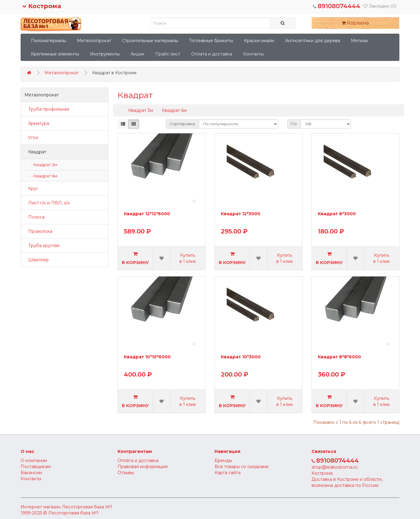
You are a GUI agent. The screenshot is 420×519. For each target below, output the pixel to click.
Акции (137, 54)
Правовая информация (143, 467)
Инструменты (105, 54)
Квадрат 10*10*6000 (147, 357)
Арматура (37, 123)
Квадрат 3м (141, 110)
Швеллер (37, 260)
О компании (34, 460)
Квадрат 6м (174, 110)
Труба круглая (42, 246)
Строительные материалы (150, 41)
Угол (31, 138)
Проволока (38, 231)
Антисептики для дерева (313, 41)
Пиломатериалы (48, 41)
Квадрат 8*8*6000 (339, 357)
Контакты (253, 54)
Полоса (35, 217)
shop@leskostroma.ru (335, 467)
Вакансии (31, 473)
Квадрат (35, 152)
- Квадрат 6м (43, 176)
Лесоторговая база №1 (87, 507)
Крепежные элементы (55, 54)
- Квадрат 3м (43, 165)
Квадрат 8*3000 (337, 214)
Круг (31, 189)
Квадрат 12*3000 (241, 214)
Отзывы (126, 473)
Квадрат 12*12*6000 (147, 214)
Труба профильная (47, 109)
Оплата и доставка (212, 54)
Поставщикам (36, 467)
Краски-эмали (259, 41)
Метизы (359, 41)
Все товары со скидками (242, 467)
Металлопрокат (94, 41)
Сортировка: (183, 124)
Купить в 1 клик (188, 258)
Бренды (223, 460)
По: (294, 124)
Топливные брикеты (211, 41)
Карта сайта (228, 473)
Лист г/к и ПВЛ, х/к (47, 203)
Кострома (42, 6)
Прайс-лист (168, 54)
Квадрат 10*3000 (241, 357)
